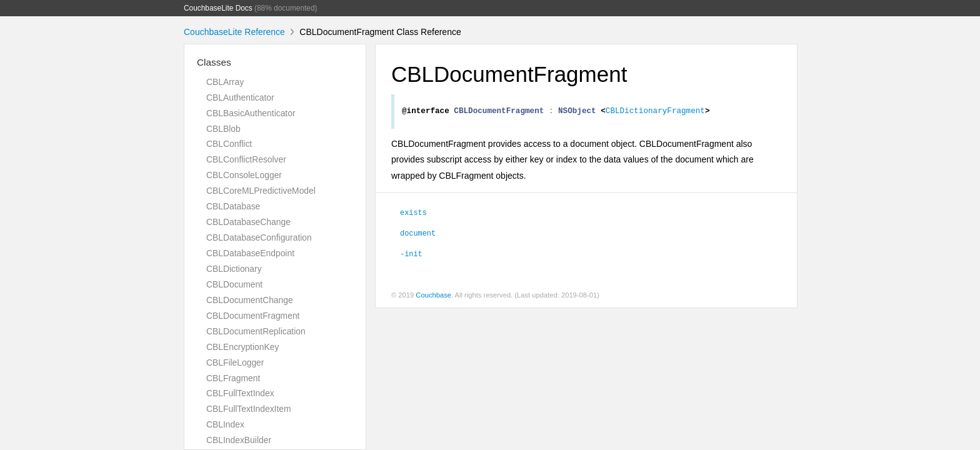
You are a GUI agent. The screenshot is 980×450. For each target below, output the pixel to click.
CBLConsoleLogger (244, 175)
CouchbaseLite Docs (218, 8)
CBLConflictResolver (246, 159)
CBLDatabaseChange (248, 222)
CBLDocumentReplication (256, 331)
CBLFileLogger (235, 362)
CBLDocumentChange (250, 300)
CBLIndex (225, 424)
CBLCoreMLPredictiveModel (261, 191)
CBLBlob (223, 129)
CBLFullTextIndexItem (249, 409)
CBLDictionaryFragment (655, 112)
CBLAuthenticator (240, 97)
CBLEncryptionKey (242, 347)
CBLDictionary (234, 269)
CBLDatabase (233, 206)
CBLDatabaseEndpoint (250, 253)
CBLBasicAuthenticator (251, 113)
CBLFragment (233, 378)
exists (413, 214)
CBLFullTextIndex (240, 393)
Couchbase (433, 297)
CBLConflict (229, 144)
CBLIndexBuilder (239, 440)
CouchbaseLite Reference (234, 32)
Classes (214, 62)
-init (411, 255)
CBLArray (225, 82)
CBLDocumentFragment (253, 316)
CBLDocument (234, 284)
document (418, 234)
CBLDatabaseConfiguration (259, 237)
